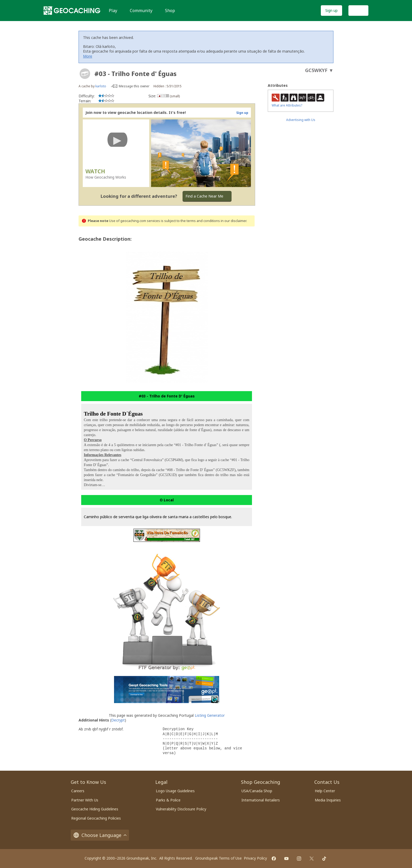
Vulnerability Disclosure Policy (181, 809)
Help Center (325, 791)
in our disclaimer (233, 221)
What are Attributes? (287, 105)
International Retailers (261, 800)
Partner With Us (85, 800)
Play (113, 11)
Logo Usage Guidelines (175, 791)
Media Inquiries (328, 800)
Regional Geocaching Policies (96, 818)
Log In (358, 10)
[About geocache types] (85, 74)
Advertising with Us (301, 120)
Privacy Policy (255, 858)
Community (141, 11)
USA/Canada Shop (257, 791)
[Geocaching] (72, 11)
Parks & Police (168, 800)
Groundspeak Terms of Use (218, 858)
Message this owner (134, 86)
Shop (170, 11)
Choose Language (100, 835)
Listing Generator (210, 715)
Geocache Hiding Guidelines (95, 809)
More (88, 56)
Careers (78, 791)
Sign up (331, 10)
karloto (101, 86)
